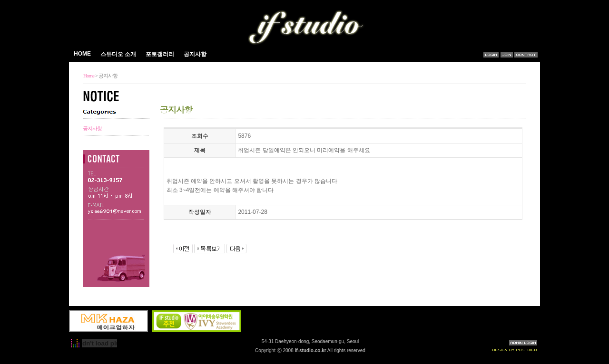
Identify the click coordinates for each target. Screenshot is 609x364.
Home (89, 76)
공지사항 (195, 54)
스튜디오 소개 (118, 54)
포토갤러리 (161, 54)
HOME (82, 54)
